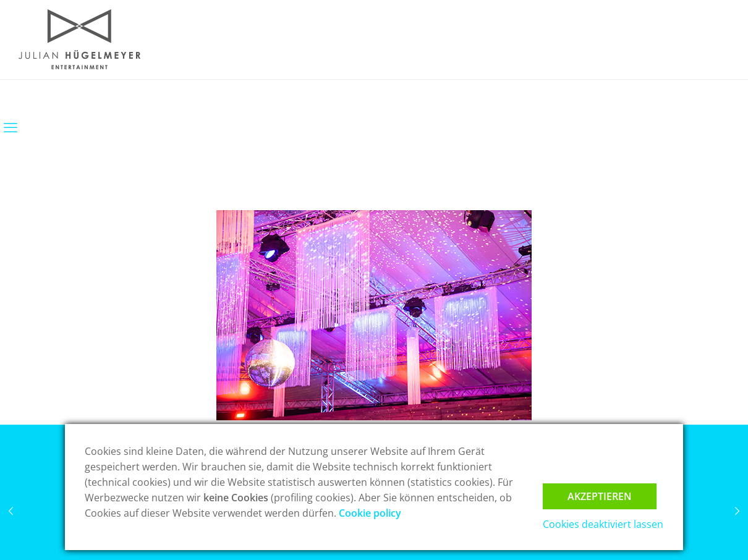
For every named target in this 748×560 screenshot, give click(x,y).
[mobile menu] (11, 127)
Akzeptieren (600, 496)
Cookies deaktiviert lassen (603, 524)
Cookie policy (370, 513)
